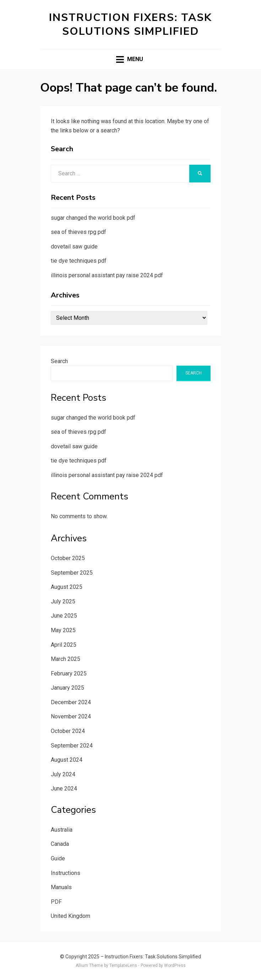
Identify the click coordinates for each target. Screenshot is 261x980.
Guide (58, 858)
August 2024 (67, 760)
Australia (62, 830)
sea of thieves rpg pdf (78, 232)
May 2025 (63, 630)
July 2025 (63, 601)
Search (59, 361)
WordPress (175, 965)
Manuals (61, 887)
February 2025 (69, 674)
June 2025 (64, 616)
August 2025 (67, 587)
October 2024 (68, 731)
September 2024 (72, 746)
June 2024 (64, 789)
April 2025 (64, 645)
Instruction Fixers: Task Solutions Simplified (130, 24)
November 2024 (71, 716)
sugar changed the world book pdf (93, 218)
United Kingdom (70, 916)
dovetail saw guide (74, 247)
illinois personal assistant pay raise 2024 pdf (107, 275)
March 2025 (66, 659)
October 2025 (68, 558)
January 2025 (67, 688)
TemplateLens (123, 965)
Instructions (66, 873)
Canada (60, 844)
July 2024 (63, 774)
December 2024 (71, 702)
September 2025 (72, 573)
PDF (56, 902)
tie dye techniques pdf (79, 261)
